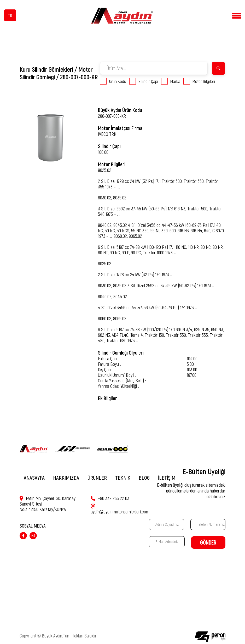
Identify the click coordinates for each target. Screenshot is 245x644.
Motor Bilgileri (199, 81)
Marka (171, 81)
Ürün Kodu (113, 81)
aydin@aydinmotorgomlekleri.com (120, 508)
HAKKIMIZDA (66, 478)
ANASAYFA (34, 478)
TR (10, 15)
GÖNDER (208, 543)
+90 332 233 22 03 (110, 498)
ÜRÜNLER (97, 478)
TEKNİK (123, 478)
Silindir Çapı (144, 81)
